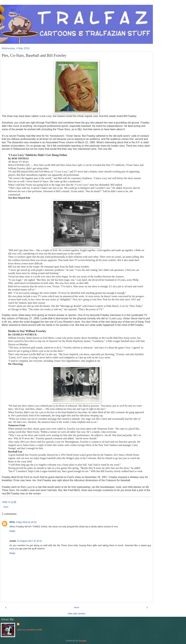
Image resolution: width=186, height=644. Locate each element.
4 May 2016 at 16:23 (26, 522)
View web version (76, 614)
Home (76, 608)
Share (6, 507)
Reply (12, 531)
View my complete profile (30, 630)
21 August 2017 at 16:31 (29, 541)
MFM (12, 522)
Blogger (83, 641)
